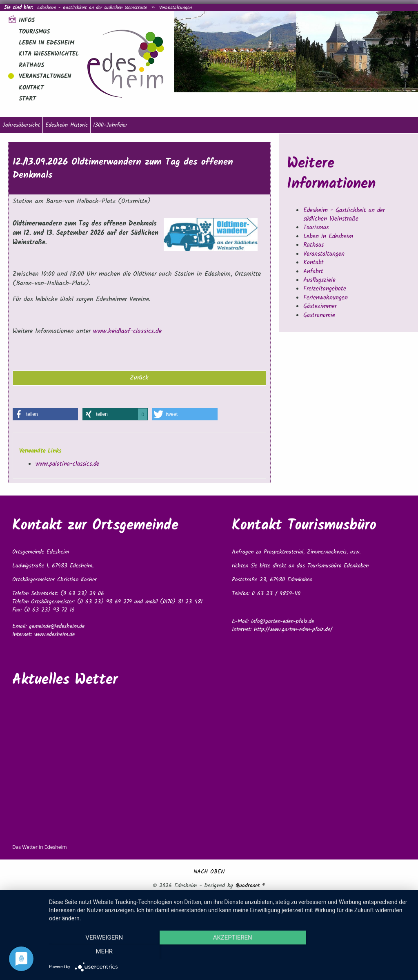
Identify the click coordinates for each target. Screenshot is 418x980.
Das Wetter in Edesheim (40, 847)
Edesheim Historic (67, 125)
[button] (45, 414)
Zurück (139, 378)
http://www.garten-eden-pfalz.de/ (293, 630)
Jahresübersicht (21, 125)
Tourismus (34, 32)
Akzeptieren (229, 952)
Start (27, 99)
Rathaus (31, 65)
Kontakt (31, 88)
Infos (27, 20)
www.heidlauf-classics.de (127, 331)
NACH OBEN (209, 872)
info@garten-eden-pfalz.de (282, 621)
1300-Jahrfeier (110, 125)
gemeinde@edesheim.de (57, 626)
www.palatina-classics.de (67, 464)
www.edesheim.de (54, 634)
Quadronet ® (250, 886)
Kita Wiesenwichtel (49, 54)
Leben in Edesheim (47, 43)
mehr (356, 952)
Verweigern (103, 952)
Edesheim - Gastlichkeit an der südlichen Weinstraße (92, 8)
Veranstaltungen (176, 8)
